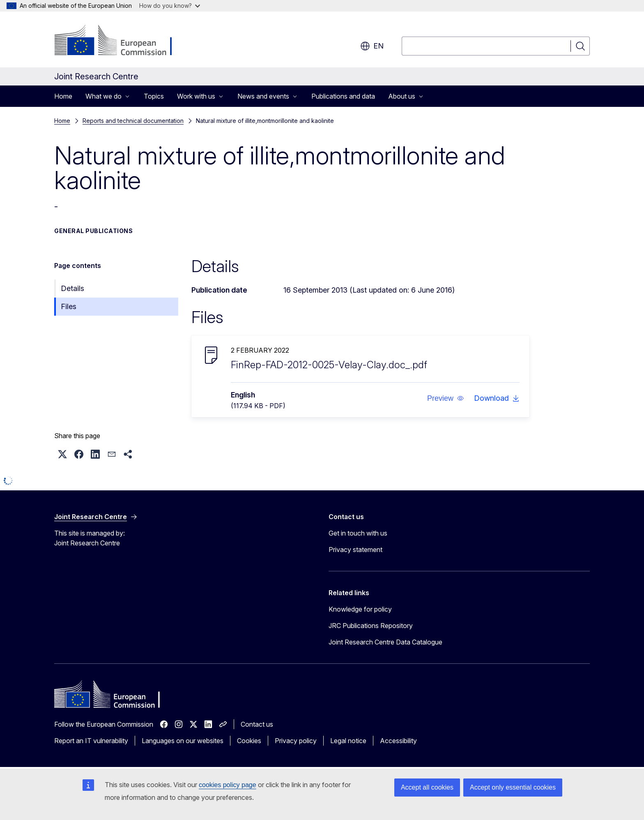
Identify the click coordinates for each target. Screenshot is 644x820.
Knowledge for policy (360, 609)
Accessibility (398, 741)
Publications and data (343, 96)
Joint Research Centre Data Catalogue (385, 642)
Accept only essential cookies (513, 787)
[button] (446, 398)
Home (63, 96)
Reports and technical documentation (133, 121)
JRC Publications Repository (371, 626)
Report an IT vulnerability (91, 741)
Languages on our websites (183, 741)
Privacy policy (296, 741)
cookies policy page (228, 785)
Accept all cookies (427, 787)
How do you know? (170, 6)
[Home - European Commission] (121, 41)
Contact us (257, 724)
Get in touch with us (358, 533)
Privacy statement (355, 550)
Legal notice (348, 741)
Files (69, 306)
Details (72, 288)
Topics (154, 96)
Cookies (249, 741)
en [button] (372, 46)
